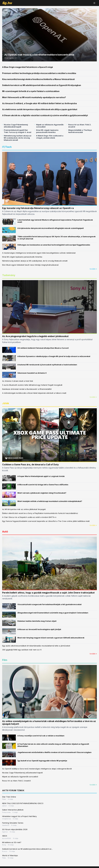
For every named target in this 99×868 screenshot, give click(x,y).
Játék (6, 403)
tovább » (93, 269)
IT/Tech (7, 147)
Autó (5, 532)
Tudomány (9, 275)
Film (5, 660)
